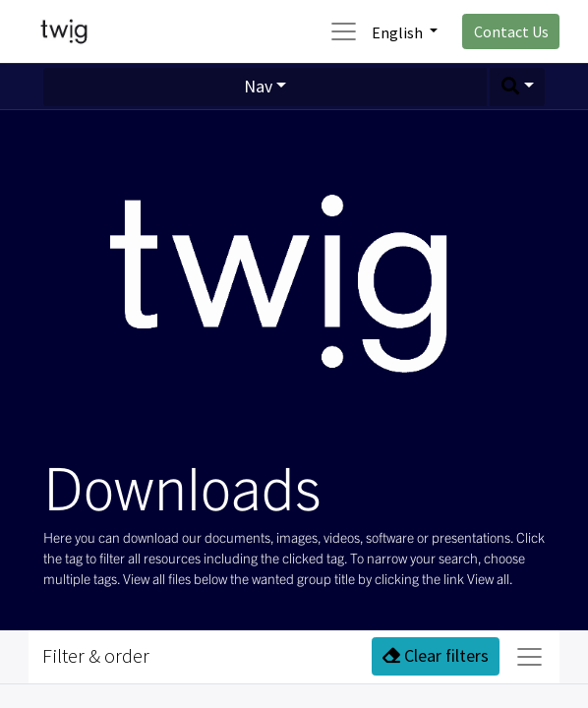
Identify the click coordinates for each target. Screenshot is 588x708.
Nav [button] (258, 86)
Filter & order (96, 656)
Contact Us (511, 31)
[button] (517, 87)
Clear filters (436, 655)
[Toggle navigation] (529, 657)
